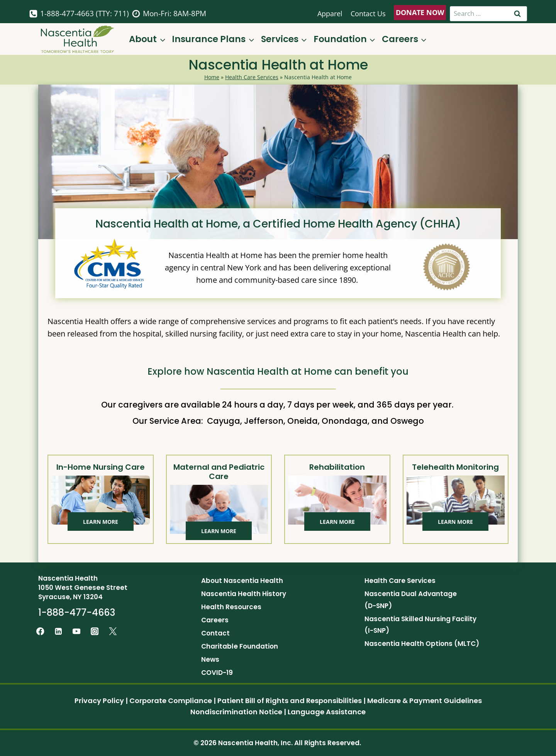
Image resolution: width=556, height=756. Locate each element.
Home (212, 77)
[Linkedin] (58, 631)
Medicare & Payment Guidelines (425, 701)
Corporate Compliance (171, 701)
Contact (215, 633)
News (210, 659)
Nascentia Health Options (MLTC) (422, 644)
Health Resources (231, 607)
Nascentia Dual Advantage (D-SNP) (411, 600)
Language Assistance (327, 712)
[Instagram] (95, 631)
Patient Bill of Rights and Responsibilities (290, 701)
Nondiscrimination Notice (236, 712)
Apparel (330, 14)
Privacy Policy (99, 701)
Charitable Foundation (240, 646)
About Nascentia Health (242, 581)
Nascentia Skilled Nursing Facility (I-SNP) (420, 625)
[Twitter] (113, 631)
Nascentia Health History (244, 594)
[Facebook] (40, 631)
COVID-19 (217, 673)
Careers (215, 620)
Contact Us (368, 14)
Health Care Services (252, 77)
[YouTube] (77, 631)
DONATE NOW (420, 12)
